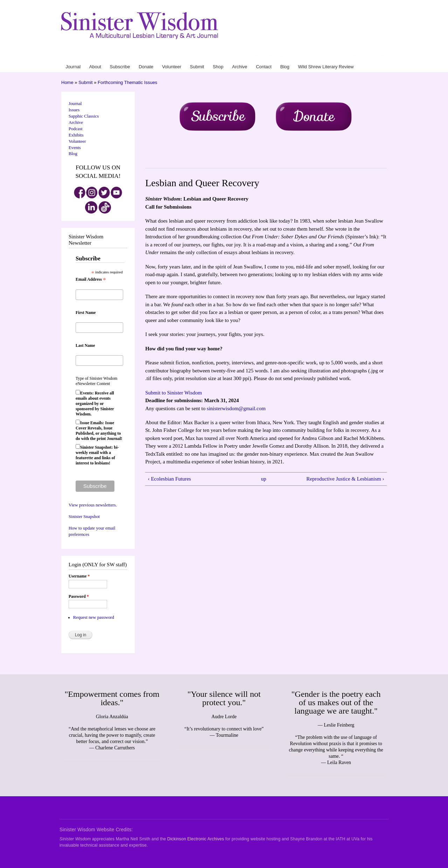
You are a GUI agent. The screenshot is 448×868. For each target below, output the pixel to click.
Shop (294, 56)
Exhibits (76, 135)
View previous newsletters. (93, 505)
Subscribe (235, 56)
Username (79, 576)
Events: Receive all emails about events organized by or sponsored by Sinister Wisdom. (95, 404)
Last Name (85, 345)
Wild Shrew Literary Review (361, 56)
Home (67, 82)
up (264, 479)
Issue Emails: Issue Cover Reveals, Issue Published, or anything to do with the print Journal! (99, 431)
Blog (331, 56)
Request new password (94, 617)
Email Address (91, 280)
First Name (86, 313)
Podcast (76, 129)
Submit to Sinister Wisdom (174, 393)
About (220, 56)
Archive (306, 56)
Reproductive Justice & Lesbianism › (345, 479)
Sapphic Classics (84, 116)
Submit (282, 56)
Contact (320, 56)
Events (75, 148)
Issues (74, 110)
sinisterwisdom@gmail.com (236, 408)
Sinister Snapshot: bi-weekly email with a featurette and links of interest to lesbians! (97, 455)
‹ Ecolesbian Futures (169, 479)
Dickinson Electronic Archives (196, 839)
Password (79, 596)
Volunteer (267, 56)
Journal (208, 56)
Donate (251, 56)
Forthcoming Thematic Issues (127, 82)
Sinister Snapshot (84, 517)
